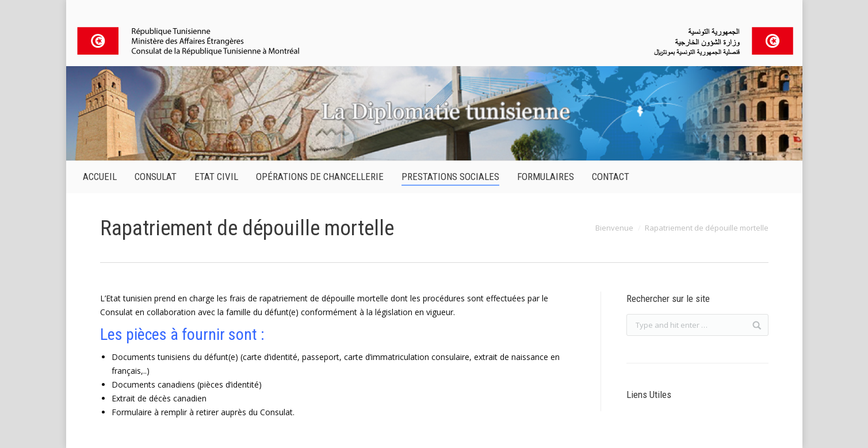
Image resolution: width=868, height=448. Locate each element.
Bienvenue (614, 228)
